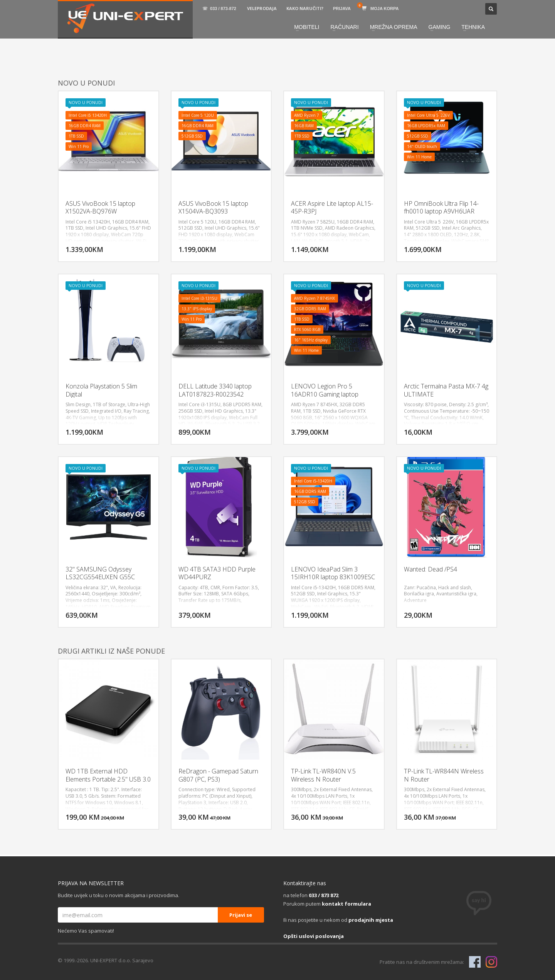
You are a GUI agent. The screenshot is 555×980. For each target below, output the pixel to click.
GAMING (440, 27)
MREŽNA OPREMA (394, 27)
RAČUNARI (345, 27)
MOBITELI (307, 27)
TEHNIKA (473, 27)
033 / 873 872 (324, 895)
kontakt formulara (346, 904)
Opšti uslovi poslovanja (314, 936)
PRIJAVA (342, 8)
